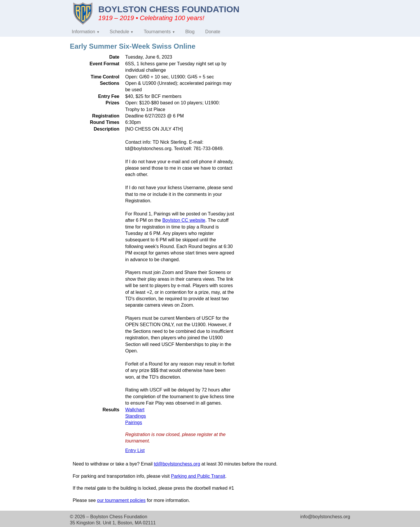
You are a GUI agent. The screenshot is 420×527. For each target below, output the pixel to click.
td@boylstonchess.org (177, 464)
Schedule (119, 32)
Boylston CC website (184, 220)
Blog (190, 32)
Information (83, 32)
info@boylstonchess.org (325, 517)
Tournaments (157, 32)
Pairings (134, 423)
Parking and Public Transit (198, 476)
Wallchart (135, 410)
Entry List (135, 450)
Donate (213, 32)
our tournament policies (121, 500)
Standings (135, 416)
